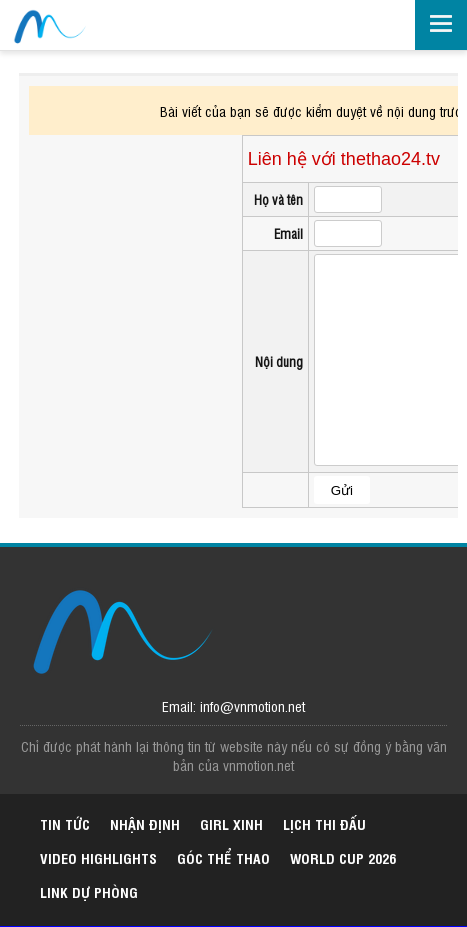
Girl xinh (231, 823)
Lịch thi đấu (324, 823)
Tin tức (65, 823)
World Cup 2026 (343, 857)
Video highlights (98, 857)
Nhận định (145, 823)
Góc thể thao (223, 857)
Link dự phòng (89, 891)
